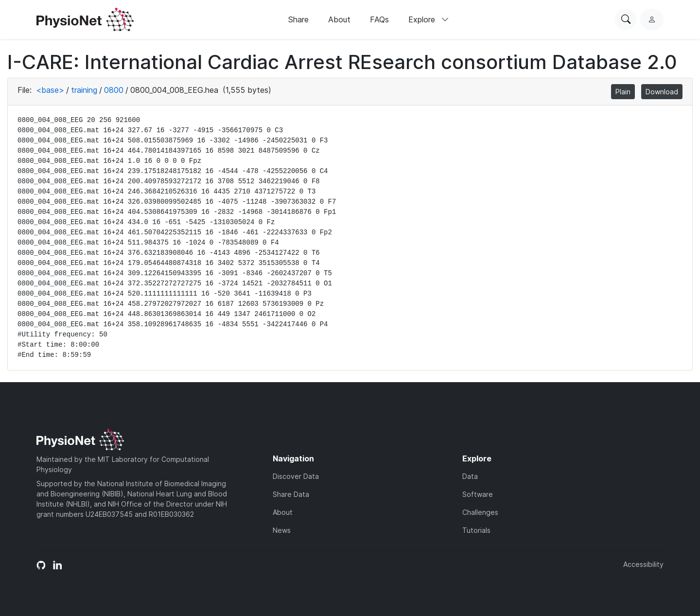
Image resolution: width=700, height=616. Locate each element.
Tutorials (476, 530)
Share (298, 19)
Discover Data (296, 476)
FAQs (379, 19)
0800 (114, 90)
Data (470, 476)
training (84, 90)
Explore (429, 19)
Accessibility (643, 564)
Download (662, 92)
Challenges (480, 512)
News (282, 530)
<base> (50, 90)
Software (478, 494)
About (339, 19)
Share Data (291, 494)
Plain (623, 92)
